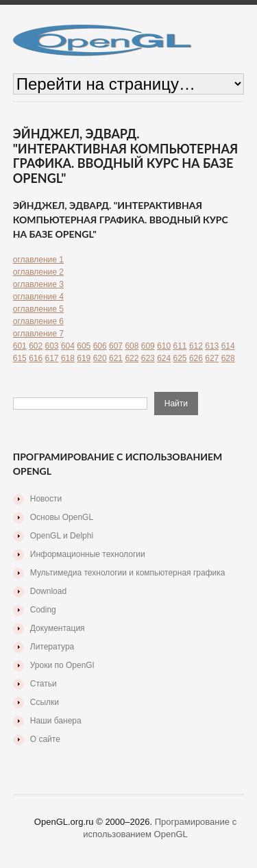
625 (180, 358)
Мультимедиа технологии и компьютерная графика (128, 573)
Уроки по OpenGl (62, 665)
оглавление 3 (38, 284)
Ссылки (45, 702)
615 (20, 358)
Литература (52, 647)
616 (36, 358)
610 (164, 346)
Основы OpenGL (62, 517)
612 (196, 346)
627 (212, 358)
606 (100, 346)
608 (132, 346)
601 (20, 346)
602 (36, 346)
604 (68, 346)
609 (148, 346)
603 (52, 346)
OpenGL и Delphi (62, 536)
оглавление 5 (38, 309)
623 (148, 358)
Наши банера (56, 721)
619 (84, 358)
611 (180, 346)
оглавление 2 (38, 272)
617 (52, 358)
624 (164, 358)
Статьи (44, 684)
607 (116, 346)
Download (48, 591)
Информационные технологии (88, 554)
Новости (46, 499)
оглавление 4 (38, 297)
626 (196, 358)
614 (228, 346)
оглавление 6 (38, 321)
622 (132, 358)
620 (100, 358)
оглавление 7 (38, 334)
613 (212, 346)
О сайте (45, 739)
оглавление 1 (38, 260)
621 (116, 358)
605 (84, 346)
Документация (58, 628)
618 (68, 358)
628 (228, 358)
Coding (43, 610)
